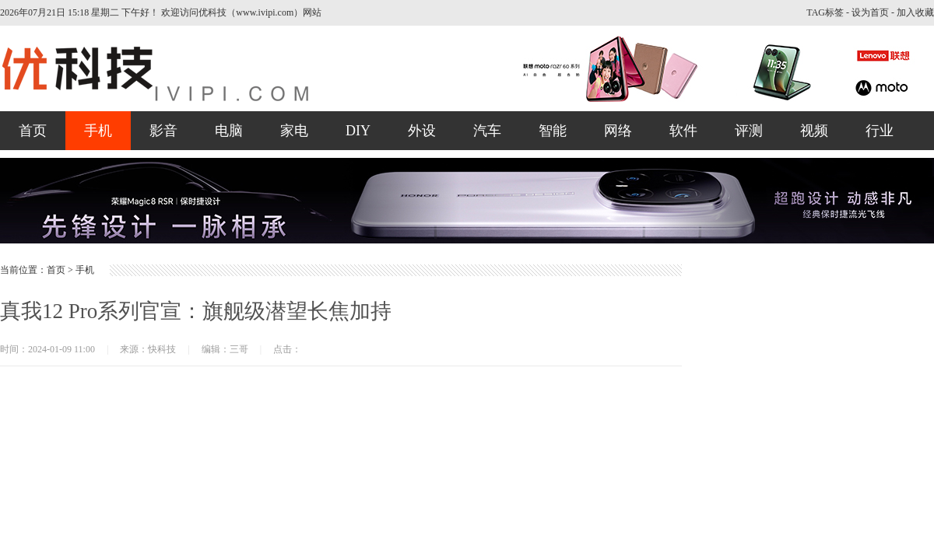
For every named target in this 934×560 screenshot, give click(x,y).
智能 (553, 131)
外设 (422, 131)
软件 (683, 131)
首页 (33, 131)
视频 (814, 131)
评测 (749, 131)
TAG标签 (825, 12)
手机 (98, 131)
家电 (294, 131)
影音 (163, 131)
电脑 (229, 131)
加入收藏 (915, 12)
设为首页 (870, 12)
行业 (880, 131)
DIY (358, 131)
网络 (618, 131)
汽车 (487, 131)
